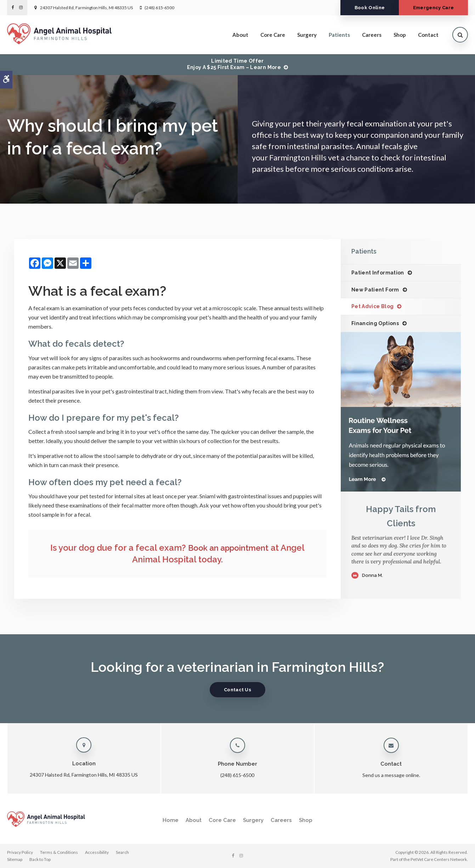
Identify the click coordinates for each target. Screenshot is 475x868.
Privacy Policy (20, 852)
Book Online (365, 8)
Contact (428, 35)
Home (171, 820)
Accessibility (97, 852)
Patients (339, 35)
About (240, 35)
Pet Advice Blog (372, 306)
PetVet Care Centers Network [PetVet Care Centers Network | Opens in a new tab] (439, 859)
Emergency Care (432, 8)
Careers (372, 35)
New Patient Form (375, 290)
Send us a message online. (391, 775)
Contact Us (237, 690)
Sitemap (15, 859)
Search (122, 852)
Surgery (307, 35)
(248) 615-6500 (159, 8)
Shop (400, 35)
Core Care (273, 35)
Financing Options (375, 323)
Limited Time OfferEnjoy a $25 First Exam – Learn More (234, 64)
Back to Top (40, 859)
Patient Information (378, 273)
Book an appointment (228, 548)
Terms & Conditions (59, 852)
